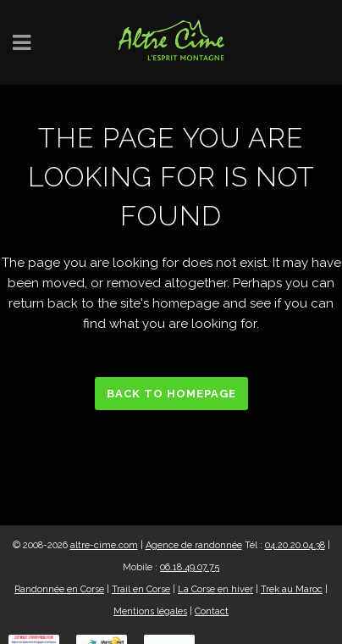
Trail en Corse (141, 589)
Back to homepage (171, 394)
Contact (212, 611)
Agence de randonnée (194, 545)
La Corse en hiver (215, 589)
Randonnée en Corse (59, 589)
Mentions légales (150, 611)
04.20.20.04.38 (295, 545)
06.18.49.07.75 (190, 567)
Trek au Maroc (292, 589)
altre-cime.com (104, 545)
